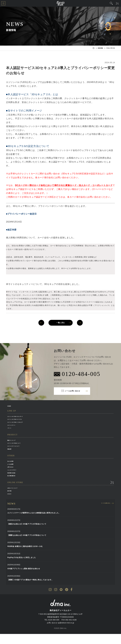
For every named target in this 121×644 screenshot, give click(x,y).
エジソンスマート (14, 427)
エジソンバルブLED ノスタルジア (20, 424)
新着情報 (100, 48)
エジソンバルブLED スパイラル (20, 420)
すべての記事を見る (103, 514)
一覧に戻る (61, 323)
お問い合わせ (12, 474)
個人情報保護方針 (14, 484)
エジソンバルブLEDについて (19, 447)
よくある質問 (12, 470)
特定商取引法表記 (14, 480)
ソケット (11, 431)
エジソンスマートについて (18, 450)
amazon (11, 503)
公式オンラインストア (16, 497)
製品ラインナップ (14, 444)
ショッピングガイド (15, 477)
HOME (10, 406)
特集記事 (11, 454)
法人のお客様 (12, 467)
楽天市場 (11, 500)
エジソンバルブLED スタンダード (20, 417)
